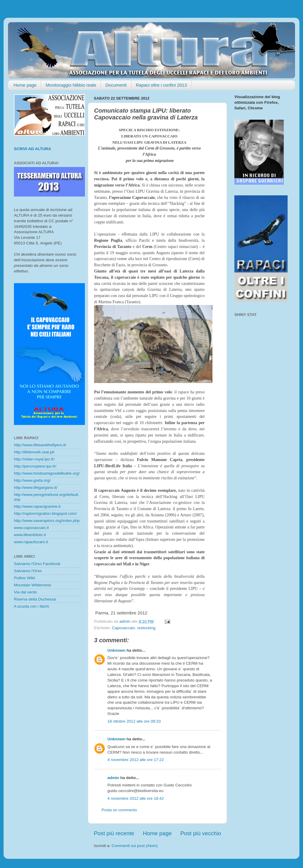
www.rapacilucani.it (31, 542)
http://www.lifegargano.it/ (36, 487)
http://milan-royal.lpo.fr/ (34, 459)
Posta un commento (119, 810)
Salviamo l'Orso (28, 571)
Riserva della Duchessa (35, 599)
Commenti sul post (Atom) (135, 846)
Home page (25, 85)
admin (113, 778)
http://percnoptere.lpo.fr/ (35, 466)
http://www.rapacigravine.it (37, 506)
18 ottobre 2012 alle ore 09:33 (134, 721)
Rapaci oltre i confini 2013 (161, 85)
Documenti (116, 85)
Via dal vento (25, 592)
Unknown (116, 650)
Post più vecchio (201, 833)
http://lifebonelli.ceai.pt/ (34, 452)
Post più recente (114, 833)
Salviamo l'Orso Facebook (37, 564)
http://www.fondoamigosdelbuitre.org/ (47, 473)
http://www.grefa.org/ (32, 480)
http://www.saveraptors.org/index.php (47, 521)
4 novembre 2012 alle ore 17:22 (136, 760)
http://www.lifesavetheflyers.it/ (40, 445)
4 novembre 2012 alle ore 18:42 (136, 798)
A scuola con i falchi (32, 606)
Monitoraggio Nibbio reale (71, 85)
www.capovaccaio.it (31, 528)
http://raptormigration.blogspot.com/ (45, 514)
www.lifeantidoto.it (30, 535)
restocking (146, 628)
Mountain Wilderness (33, 585)
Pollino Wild (24, 578)
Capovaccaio (123, 628)
